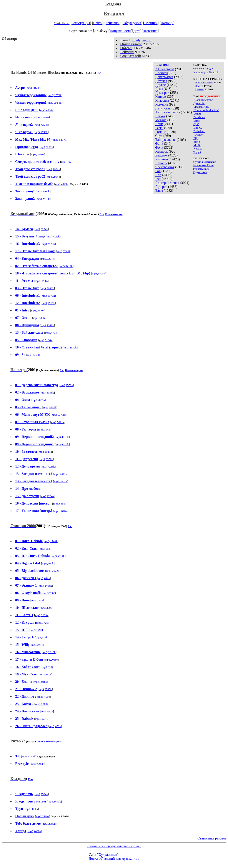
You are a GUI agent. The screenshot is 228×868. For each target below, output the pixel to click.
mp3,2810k (49, 652)
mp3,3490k (54, 802)
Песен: (199, 86)
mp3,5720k (34, 355)
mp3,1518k (48, 303)
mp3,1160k (33, 88)
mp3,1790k (37, 630)
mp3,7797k (37, 764)
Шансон (161, 163)
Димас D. (199, 103)
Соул (159, 136)
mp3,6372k (46, 459)
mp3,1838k (38, 600)
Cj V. (196, 124)
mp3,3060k (31, 809)
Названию (150, 31)
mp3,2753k (55, 103)
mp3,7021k (58, 422)
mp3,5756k (50, 407)
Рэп (158, 179)
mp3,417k (45, 674)
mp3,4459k (38, 154)
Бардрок (161, 155)
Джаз (159, 89)
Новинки (151, 23)
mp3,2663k (50, 593)
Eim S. (197, 142)
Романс (161, 132)
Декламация (164, 77)
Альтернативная (167, 183)
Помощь (167, 23)
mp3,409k (44, 697)
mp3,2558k (66, 385)
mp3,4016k (62, 437)
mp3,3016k (40, 682)
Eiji (196, 138)
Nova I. (198, 149)
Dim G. (198, 128)
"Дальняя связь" (203, 100)
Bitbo (197, 121)
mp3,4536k (47, 110)
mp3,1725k (43, 623)
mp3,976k (42, 637)
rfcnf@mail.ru (142, 40)
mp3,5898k (98, 273)
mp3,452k (55, 726)
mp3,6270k (58, 415)
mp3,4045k (29, 756)
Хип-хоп (161, 159)
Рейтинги (113, 23)
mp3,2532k (70, 347)
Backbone (199, 117)
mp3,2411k (38, 645)
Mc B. (197, 145)
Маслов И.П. (201, 107)
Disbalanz (199, 131)
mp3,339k (48, 667)
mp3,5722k (53, 236)
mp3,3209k (46, 147)
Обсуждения (132, 23)
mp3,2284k (48, 496)
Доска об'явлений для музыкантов (114, 859)
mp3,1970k (48, 296)
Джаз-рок (162, 93)
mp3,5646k (60, 511)
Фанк (159, 144)
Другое (160, 85)
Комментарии (114, 214)
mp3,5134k (46, 340)
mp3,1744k (51, 541)
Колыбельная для (203, 68)
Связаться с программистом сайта (114, 846)
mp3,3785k (45, 689)
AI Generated (165, 69)
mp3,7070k (38, 310)
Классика (162, 100)
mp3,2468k (45, 586)
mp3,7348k (47, 325)
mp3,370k (46, 608)
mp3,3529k (43, 816)
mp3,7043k (45, 430)
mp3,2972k (53, 571)
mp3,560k (48, 563)
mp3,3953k (47, 393)
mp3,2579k (55, 95)
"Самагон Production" (206, 110)
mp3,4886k (40, 318)
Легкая (160, 116)
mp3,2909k (42, 704)
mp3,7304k (48, 259)
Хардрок (161, 151)
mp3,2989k (49, 824)
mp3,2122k (48, 244)
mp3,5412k (66, 266)
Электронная (165, 167)
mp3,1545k (45, 452)
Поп (158, 175)
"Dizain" (198, 135)
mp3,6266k (42, 281)
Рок (158, 171)
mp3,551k (47, 711)
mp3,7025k (38, 400)
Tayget (197, 152)
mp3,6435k (60, 504)
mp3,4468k (34, 831)
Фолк (159, 147)
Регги (159, 128)
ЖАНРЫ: (163, 65)
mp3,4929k (62, 184)
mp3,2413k (43, 199)
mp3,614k (44, 578)
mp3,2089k (52, 660)
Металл (161, 120)
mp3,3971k (68, 162)
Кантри (161, 97)
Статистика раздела (212, 838)
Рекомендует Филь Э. (206, 72)
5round (197, 114)
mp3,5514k (58, 556)
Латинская (163, 108)
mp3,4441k (61, 474)
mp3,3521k (42, 719)
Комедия (162, 104)
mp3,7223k (48, 467)
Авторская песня (168, 112)
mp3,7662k (64, 251)
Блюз (159, 191)
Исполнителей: (204, 82)
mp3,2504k (41, 794)
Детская (161, 81)
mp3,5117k (60, 140)
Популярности (120, 31)
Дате (137, 31)
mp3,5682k (47, 288)
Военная (161, 73)
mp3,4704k (52, 333)
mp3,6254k (41, 229)
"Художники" (108, 855)
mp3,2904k (53, 169)
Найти (98, 23)
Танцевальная (165, 140)
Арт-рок (161, 187)
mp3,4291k (44, 117)
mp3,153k (45, 549)
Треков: (199, 89)
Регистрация (81, 23)
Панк (159, 124)
